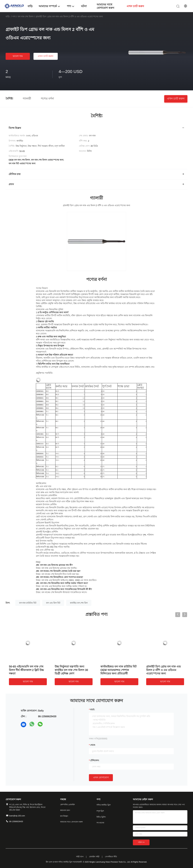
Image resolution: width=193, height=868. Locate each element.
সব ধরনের (100, 823)
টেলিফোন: (95, 760)
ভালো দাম (18, 56)
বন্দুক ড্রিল (100, 811)
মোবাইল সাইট (94, 857)
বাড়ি (8, 16)
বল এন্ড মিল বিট (53, 603)
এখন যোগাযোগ (101, 777)
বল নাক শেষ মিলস (26, 16)
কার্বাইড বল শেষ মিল (79, 603)
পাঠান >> (141, 842)
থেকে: (93, 745)
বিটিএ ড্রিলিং (101, 817)
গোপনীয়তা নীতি (111, 857)
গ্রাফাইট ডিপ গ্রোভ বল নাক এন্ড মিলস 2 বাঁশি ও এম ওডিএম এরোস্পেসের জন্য (163, 670)
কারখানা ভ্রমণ (65, 810)
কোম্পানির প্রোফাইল (67, 805)
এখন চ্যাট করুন (46, 56)
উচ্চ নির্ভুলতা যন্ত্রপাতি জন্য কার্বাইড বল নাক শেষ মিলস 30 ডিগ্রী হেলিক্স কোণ (71, 670)
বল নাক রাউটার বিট (28, 603)
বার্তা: (93, 710)
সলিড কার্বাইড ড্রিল (104, 805)
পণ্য (14, 16)
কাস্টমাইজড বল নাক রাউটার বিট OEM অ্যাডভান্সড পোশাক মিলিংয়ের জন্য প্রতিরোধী (118, 670)
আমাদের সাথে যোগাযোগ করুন (71, 822)
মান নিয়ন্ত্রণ (64, 816)
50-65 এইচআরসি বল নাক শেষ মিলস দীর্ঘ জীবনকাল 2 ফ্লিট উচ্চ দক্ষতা (26, 670)
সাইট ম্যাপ (80, 857)
